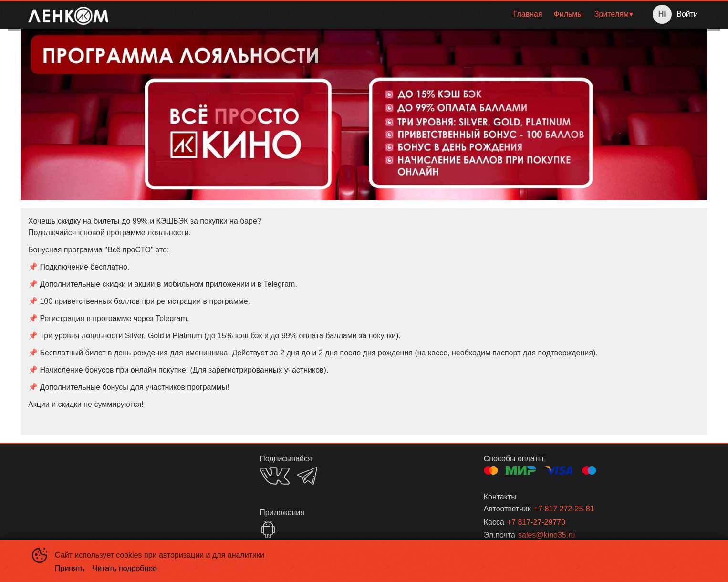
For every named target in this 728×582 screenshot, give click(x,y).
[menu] (377, 14)
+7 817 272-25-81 (564, 509)
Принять (70, 568)
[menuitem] (528, 14)
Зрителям (612, 14)
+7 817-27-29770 (536, 522)
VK (275, 476)
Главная (528, 14)
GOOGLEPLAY (268, 530)
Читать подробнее (125, 568)
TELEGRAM (307, 476)
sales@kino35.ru (546, 535)
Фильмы (568, 14)
